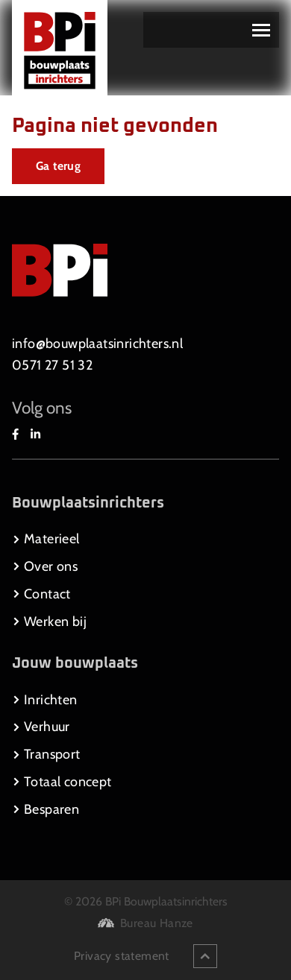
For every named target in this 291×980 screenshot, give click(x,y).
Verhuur (41, 727)
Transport (46, 754)
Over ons (45, 566)
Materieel (46, 539)
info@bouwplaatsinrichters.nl (97, 344)
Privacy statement (122, 956)
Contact (41, 594)
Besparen (46, 809)
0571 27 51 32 (52, 365)
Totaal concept (62, 782)
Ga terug (58, 166)
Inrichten (45, 700)
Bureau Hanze (157, 923)
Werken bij (49, 622)
